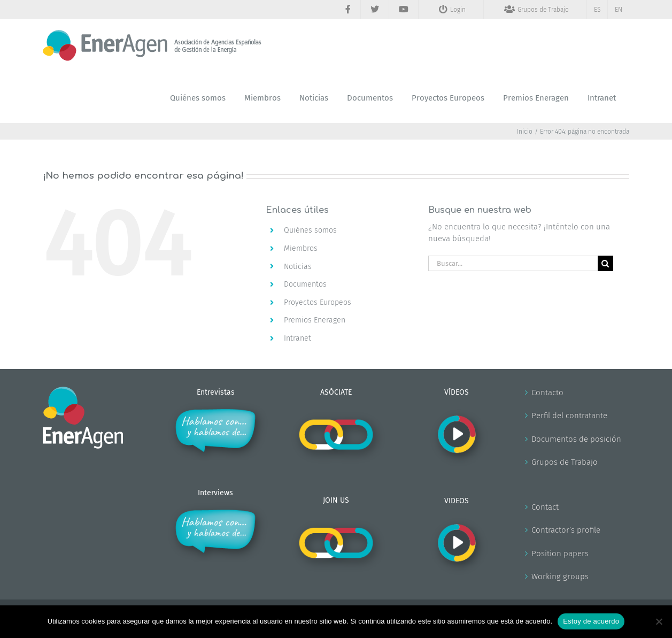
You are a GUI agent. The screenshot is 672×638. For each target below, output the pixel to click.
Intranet (298, 338)
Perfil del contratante (569, 416)
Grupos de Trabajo (565, 462)
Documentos (305, 284)
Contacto (547, 393)
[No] (659, 621)
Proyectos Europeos (318, 302)
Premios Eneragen (315, 320)
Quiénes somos (310, 230)
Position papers (560, 554)
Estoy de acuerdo (591, 621)
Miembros (301, 248)
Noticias (298, 267)
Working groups (560, 576)
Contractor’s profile (566, 530)
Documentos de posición (576, 439)
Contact (545, 507)
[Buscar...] (513, 263)
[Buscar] (605, 263)
